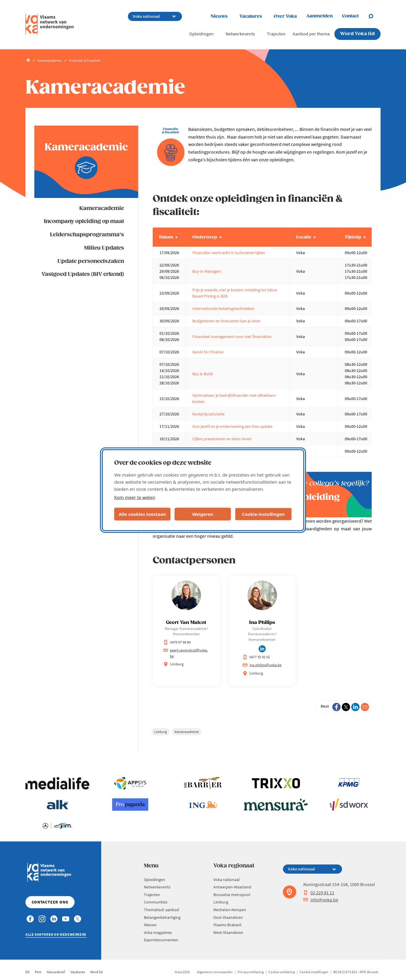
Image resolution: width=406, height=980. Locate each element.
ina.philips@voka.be (262, 665)
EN (28, 972)
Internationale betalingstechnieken (223, 308)
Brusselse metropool (232, 895)
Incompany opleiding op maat (84, 221)
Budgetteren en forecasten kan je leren (227, 321)
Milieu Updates (104, 248)
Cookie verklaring (282, 972)
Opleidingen (201, 34)
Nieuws (219, 16)
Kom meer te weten (135, 497)
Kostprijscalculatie (208, 414)
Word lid (96, 972)
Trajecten (276, 34)
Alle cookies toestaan (142, 514)
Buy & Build (203, 374)
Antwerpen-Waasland (232, 887)
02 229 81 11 (319, 893)
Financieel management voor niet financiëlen (232, 337)
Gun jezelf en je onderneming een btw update (232, 426)
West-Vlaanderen (228, 932)
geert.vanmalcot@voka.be (186, 653)
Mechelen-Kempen (230, 910)
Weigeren (203, 514)
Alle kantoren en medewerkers (56, 934)
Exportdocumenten (161, 940)
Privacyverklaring (251, 972)
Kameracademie (102, 208)
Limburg (161, 732)
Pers (38, 972)
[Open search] (374, 16)
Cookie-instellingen (264, 514)
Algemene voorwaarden (215, 972)
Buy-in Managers (207, 271)
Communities (156, 902)
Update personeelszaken (91, 261)
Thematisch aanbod (161, 910)
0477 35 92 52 (256, 657)
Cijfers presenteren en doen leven (222, 439)
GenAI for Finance (208, 352)
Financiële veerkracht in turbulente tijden (229, 253)
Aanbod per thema (311, 34)
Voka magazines (158, 932)
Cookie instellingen (314, 972)
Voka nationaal (227, 880)
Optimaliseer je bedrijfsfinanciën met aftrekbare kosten (234, 398)
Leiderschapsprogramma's (87, 235)
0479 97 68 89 (177, 642)
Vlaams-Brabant (227, 925)
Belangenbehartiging (162, 917)
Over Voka (285, 16)
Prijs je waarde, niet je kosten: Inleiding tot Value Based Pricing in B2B (235, 293)
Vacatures (251, 16)
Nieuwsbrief (56, 972)
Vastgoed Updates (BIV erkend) (83, 274)
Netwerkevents (240, 34)
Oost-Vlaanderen (228, 917)
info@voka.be (321, 900)
